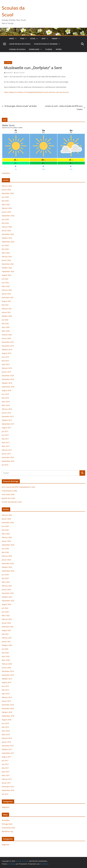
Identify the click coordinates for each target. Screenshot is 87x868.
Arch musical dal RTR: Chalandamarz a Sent (18, 487)
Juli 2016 (5, 465)
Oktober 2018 (7, 383)
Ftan (22, 38)
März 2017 (6, 446)
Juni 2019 (5, 357)
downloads (34, 49)
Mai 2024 (5, 223)
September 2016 (8, 461)
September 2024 (8, 216)
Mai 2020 (5, 323)
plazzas (49, 49)
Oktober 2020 (7, 316)
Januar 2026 (6, 190)
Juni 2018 (5, 394)
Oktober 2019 (7, 350)
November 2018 (8, 379)
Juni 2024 (5, 219)
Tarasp (55, 38)
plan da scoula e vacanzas (46, 44)
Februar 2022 (7, 290)
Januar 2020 (6, 338)
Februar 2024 (7, 227)
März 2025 (6, 204)
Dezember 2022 (8, 264)
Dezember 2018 (8, 376)
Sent (44, 38)
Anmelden (6, 820)
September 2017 (8, 424)
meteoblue (6, 173)
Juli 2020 (5, 320)
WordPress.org (7, 831)
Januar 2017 (6, 454)
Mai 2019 (5, 361)
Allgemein (8, 63)
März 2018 (6, 405)
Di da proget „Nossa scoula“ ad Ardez (19, 106)
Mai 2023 (5, 249)
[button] (15, 39)
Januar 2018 (6, 413)
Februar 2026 (7, 186)
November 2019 (8, 346)
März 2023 (6, 253)
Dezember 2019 (8, 342)
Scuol (33, 38)
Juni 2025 (5, 197)
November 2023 (8, 234)
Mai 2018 (5, 398)
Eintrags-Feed (7, 824)
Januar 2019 (6, 372)
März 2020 (6, 331)
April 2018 (6, 402)
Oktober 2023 (7, 238)
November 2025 (8, 193)
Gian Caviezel (20, 73)
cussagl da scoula (17, 49)
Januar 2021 (6, 312)
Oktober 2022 (7, 268)
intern (59, 49)
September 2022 (8, 271)
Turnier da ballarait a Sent (12, 502)
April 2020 (6, 327)
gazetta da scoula (8, 498)
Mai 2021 (5, 305)
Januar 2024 (6, 231)
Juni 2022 (5, 283)
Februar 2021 (7, 309)
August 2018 (7, 390)
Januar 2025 (6, 212)
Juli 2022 (5, 279)
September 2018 (8, 387)
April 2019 (6, 364)
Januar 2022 (6, 294)
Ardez (12, 38)
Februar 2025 (7, 208)
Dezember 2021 (8, 297)
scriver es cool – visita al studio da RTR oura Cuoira (65, 108)
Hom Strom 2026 (8, 494)
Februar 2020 (7, 335)
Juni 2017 (5, 435)
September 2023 (8, 242)
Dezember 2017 (8, 416)
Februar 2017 (7, 450)
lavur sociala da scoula (20, 44)
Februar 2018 (7, 409)
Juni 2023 (5, 245)
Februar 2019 (7, 368)
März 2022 (6, 286)
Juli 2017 (5, 431)
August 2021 (7, 301)
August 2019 (7, 353)
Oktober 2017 (7, 420)
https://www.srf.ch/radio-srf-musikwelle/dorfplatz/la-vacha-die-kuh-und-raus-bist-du (36, 92)
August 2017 (7, 428)
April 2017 (6, 443)
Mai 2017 (5, 439)
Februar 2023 (7, 257)
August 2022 (7, 275)
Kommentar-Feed (8, 828)
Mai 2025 (5, 201)
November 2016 (8, 457)
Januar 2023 (6, 260)
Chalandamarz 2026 (9, 491)
